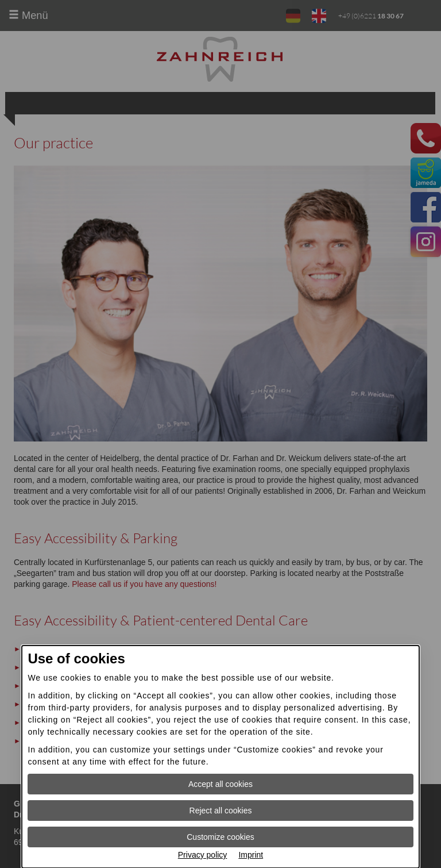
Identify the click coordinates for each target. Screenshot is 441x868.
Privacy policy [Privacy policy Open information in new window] (203, 855)
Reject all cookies (221, 811)
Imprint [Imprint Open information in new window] (251, 855)
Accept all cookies (220, 784)
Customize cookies (220, 837)
